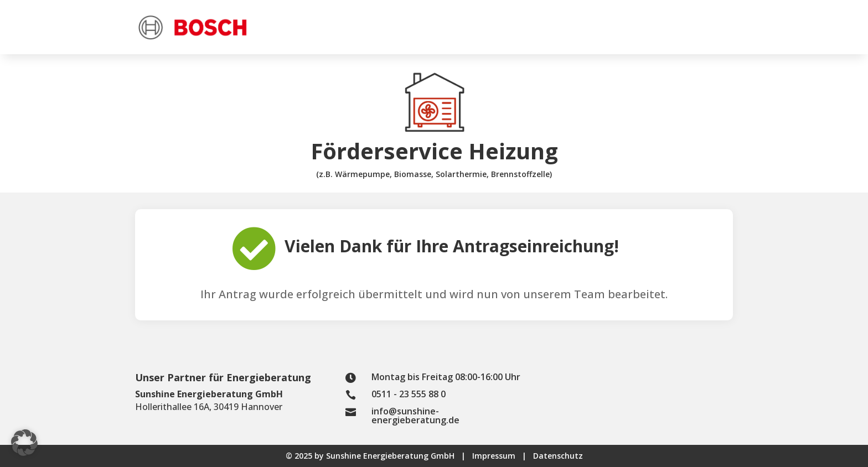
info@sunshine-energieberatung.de (415, 416)
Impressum (503, 456)
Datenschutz (558, 456)
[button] (24, 443)
